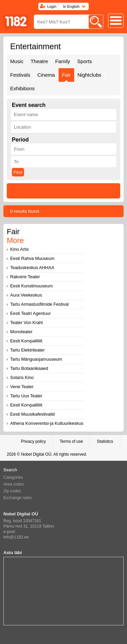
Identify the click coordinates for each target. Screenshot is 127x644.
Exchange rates (17, 498)
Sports (84, 61)
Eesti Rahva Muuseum (32, 258)
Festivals (20, 75)
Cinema (46, 75)
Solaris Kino (22, 377)
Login (52, 6)
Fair (66, 75)
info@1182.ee (16, 537)
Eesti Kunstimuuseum (31, 286)
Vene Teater (22, 387)
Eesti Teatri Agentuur (30, 313)
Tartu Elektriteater (27, 350)
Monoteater (21, 332)
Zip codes (12, 491)
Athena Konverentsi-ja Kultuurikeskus (47, 423)
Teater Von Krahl (26, 323)
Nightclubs (89, 75)
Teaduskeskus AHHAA (32, 268)
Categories (13, 477)
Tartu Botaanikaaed (29, 368)
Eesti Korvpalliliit (26, 341)
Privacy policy (33, 441)
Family (63, 61)
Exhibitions (23, 88)
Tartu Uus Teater (26, 396)
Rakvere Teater (25, 277)
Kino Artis (19, 249)
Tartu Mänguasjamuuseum (36, 359)
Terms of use (71, 441)
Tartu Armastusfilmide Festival (39, 304)
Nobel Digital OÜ (36, 454)
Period (20, 140)
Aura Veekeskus (26, 295)
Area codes (14, 484)
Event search (29, 105)
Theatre (39, 61)
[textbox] (63, 115)
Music (17, 61)
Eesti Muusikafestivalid (33, 414)
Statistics (105, 441)
